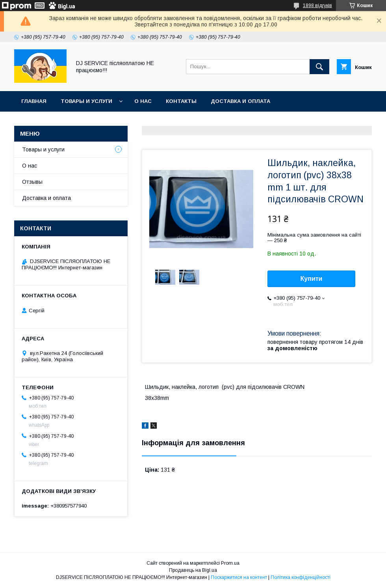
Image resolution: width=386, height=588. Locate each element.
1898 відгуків (317, 6)
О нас (143, 101)
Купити (312, 279)
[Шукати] (319, 67)
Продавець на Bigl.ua (193, 570)
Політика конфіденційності (301, 577)
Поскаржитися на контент (239, 577)
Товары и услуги (86, 101)
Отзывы (32, 182)
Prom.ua (230, 563)
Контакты (181, 101)
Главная (34, 101)
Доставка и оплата (240, 101)
